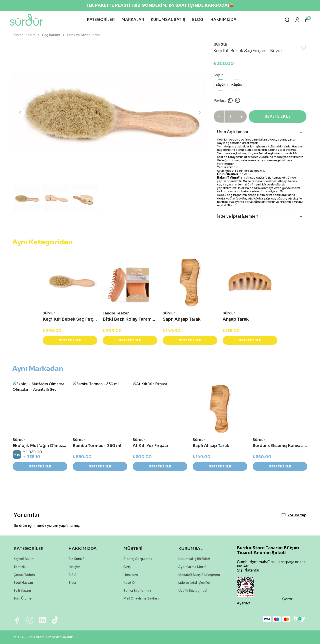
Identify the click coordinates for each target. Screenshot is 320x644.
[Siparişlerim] (297, 20)
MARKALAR (133, 20)
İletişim (74, 567)
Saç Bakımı (53, 35)
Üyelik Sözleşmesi (193, 591)
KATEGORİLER (101, 20)
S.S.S (72, 575)
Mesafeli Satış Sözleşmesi (199, 575)
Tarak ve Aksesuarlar (83, 35)
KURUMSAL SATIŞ (168, 20)
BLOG (198, 20)
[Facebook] (17, 620)
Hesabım (131, 575)
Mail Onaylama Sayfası (141, 598)
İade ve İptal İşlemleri (195, 583)
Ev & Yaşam (22, 591)
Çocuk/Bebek (24, 575)
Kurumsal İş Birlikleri (194, 559)
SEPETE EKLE (278, 116)
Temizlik (20, 567)
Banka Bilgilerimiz (137, 591)
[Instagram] (30, 620)
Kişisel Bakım (27, 35)
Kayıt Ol (129, 583)
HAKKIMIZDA (223, 20)
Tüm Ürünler (23, 598)
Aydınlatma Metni (192, 567)
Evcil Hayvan (23, 583)
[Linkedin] (43, 620)
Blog (72, 583)
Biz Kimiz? (76, 559)
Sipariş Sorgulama (138, 559)
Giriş (127, 567)
